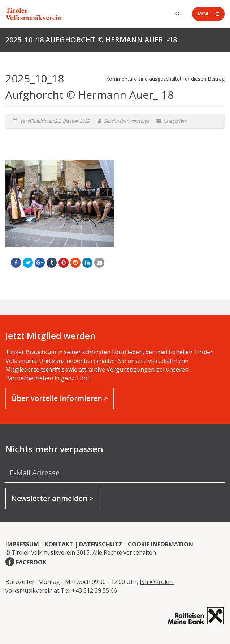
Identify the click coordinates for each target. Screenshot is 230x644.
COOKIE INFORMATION (160, 544)
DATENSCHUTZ (101, 544)
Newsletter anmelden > (52, 498)
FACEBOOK (31, 562)
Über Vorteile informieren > (60, 398)
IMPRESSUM (22, 544)
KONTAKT (59, 544)
